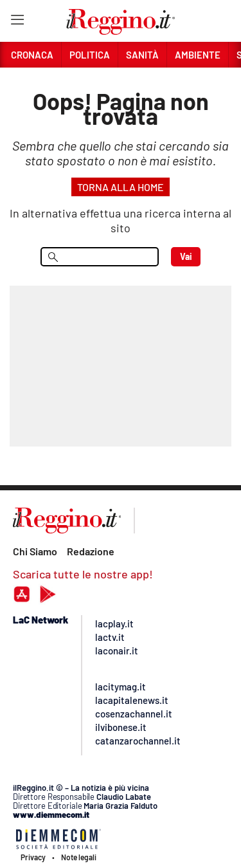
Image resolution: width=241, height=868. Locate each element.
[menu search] (100, 257)
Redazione (91, 551)
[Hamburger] (17, 22)
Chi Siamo (35, 551)
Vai (186, 256)
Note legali (79, 857)
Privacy (33, 857)
